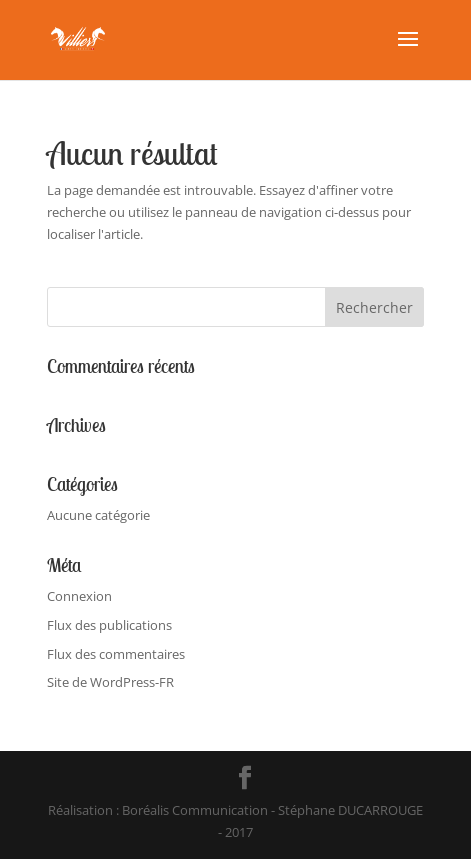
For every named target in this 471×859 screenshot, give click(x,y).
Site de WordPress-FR (110, 682)
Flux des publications (109, 625)
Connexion (79, 596)
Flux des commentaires (116, 654)
